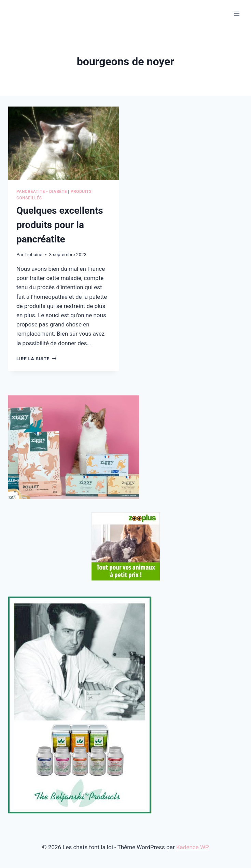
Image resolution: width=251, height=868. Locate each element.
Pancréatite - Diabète (42, 192)
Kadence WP (193, 847)
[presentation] (64, 143)
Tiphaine (33, 254)
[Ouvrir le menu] (236, 13)
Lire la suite (36, 359)
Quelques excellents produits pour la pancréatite (60, 225)
